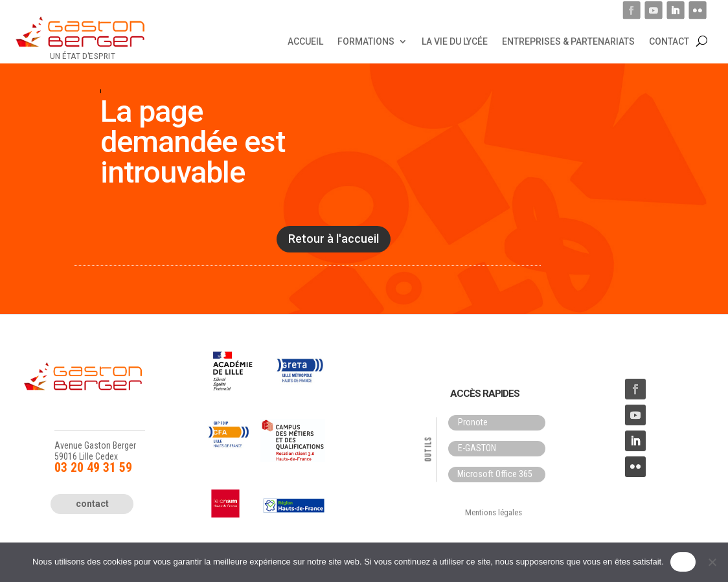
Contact (669, 41)
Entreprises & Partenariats (568, 41)
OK (683, 562)
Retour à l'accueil (334, 239)
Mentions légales (494, 512)
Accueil (305, 41)
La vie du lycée (455, 41)
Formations (366, 41)
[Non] (712, 562)
